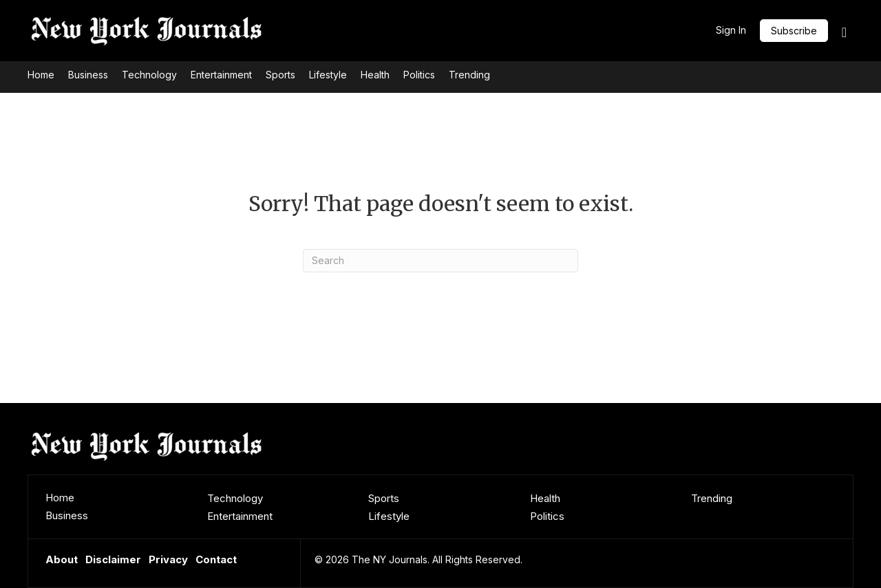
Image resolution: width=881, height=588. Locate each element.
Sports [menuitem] (384, 498)
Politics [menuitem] (547, 516)
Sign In (731, 30)
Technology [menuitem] (235, 498)
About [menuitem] (62, 559)
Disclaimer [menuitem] (113, 559)
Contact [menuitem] (216, 559)
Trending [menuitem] (712, 498)
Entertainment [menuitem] (240, 516)
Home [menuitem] (60, 498)
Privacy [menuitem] (168, 559)
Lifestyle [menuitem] (389, 516)
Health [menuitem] (545, 498)
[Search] (440, 261)
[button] (794, 31)
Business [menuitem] (67, 515)
